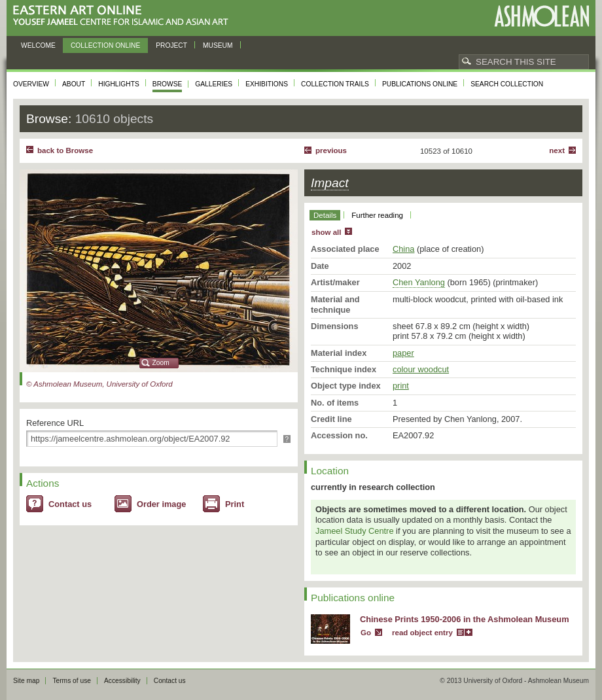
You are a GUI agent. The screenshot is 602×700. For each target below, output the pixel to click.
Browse (168, 84)
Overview (31, 84)
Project (171, 45)
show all (326, 232)
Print (235, 504)
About (74, 84)
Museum (218, 45)
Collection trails (335, 84)
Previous (331, 150)
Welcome (38, 45)
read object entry (422, 633)
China (403, 249)
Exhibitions (267, 84)
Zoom (161, 363)
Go (366, 633)
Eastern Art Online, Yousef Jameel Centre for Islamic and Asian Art (124, 16)
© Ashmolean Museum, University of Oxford (99, 384)
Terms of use (72, 681)
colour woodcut (421, 369)
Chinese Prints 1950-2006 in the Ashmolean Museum (465, 619)
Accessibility (122, 681)
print (401, 386)
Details (325, 215)
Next (557, 150)
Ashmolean (541, 16)
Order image (161, 504)
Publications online (420, 84)
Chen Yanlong (419, 282)
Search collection (507, 84)
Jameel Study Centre (355, 531)
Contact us (70, 504)
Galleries (214, 84)
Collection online (105, 45)
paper (403, 353)
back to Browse (65, 150)
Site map (26, 681)
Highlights (119, 84)
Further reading (377, 215)
